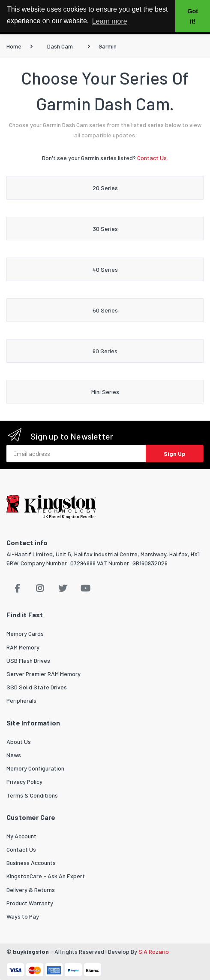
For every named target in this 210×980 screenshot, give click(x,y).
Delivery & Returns (31, 890)
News (14, 755)
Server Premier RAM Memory (43, 674)
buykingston (31, 951)
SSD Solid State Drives (37, 687)
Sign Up (175, 454)
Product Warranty (30, 903)
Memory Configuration (35, 768)
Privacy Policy (24, 781)
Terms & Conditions (32, 795)
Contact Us (21, 849)
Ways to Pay (23, 916)
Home (14, 46)
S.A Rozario (154, 951)
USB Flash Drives (28, 660)
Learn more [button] (110, 21)
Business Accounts (31, 863)
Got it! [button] (193, 16)
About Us (19, 742)
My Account (21, 836)
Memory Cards (25, 633)
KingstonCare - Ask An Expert (46, 876)
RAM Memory (23, 647)
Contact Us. (153, 158)
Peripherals (21, 700)
